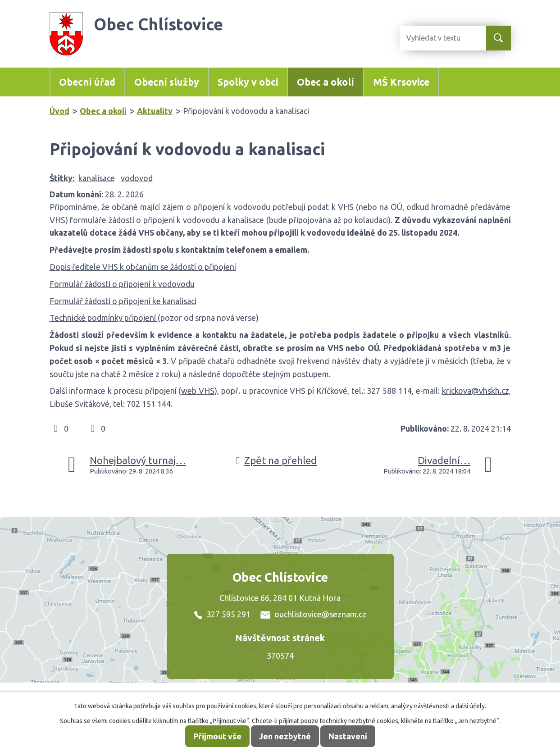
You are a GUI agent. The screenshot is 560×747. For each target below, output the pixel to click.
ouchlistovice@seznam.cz (313, 614)
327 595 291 (222, 614)
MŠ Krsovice (401, 82)
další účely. (471, 706)
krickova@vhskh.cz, (476, 391)
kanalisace (97, 178)
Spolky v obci (248, 82)
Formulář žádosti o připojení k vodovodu (122, 284)
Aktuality (155, 111)
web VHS (198, 391)
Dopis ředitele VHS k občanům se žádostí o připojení (143, 267)
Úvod (59, 111)
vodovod (137, 178)
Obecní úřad (87, 82)
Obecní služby (167, 82)
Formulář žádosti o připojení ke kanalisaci (123, 301)
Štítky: (62, 178)
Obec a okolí (326, 82)
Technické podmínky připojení (104, 318)
